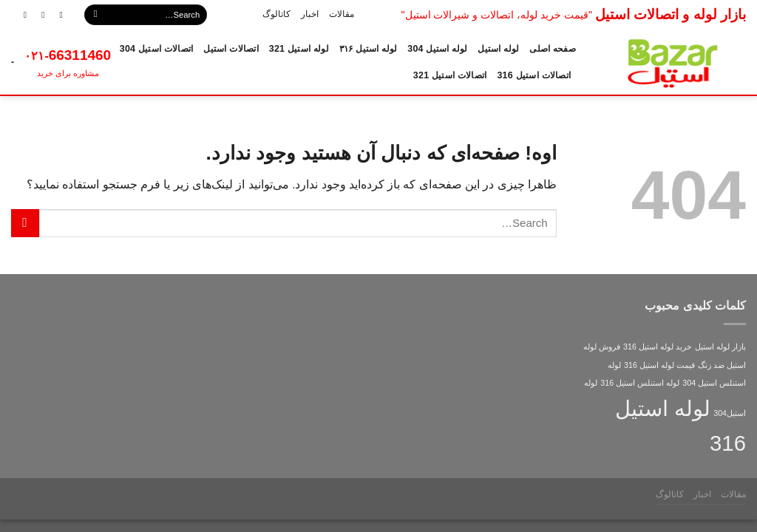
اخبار (310, 14)
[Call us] (20, 14)
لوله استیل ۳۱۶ (368, 49)
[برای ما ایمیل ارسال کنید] (38, 14)
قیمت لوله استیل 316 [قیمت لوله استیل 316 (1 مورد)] (659, 365)
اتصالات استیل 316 (534, 75)
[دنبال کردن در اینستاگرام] (56, 14)
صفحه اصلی (553, 49)
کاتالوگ (276, 14)
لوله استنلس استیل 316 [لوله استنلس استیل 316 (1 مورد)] (640, 383)
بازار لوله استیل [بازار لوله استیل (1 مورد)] (720, 347)
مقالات (342, 14)
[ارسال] (95, 15)
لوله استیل (498, 49)
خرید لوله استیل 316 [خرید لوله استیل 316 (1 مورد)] (658, 347)
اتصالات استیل (231, 49)
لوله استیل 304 (437, 49)
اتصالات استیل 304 (157, 49)
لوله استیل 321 (299, 49)
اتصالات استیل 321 (450, 75)
